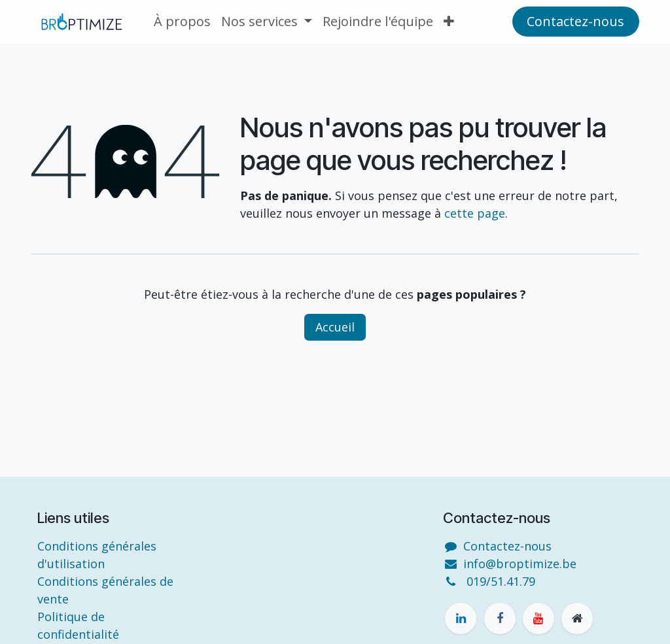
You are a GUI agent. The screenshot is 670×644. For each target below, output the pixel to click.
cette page (475, 213)
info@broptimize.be (520, 564)
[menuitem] (182, 22)
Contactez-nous (507, 546)
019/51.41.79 (501, 581)
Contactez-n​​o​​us (575, 21)
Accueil (335, 327)
